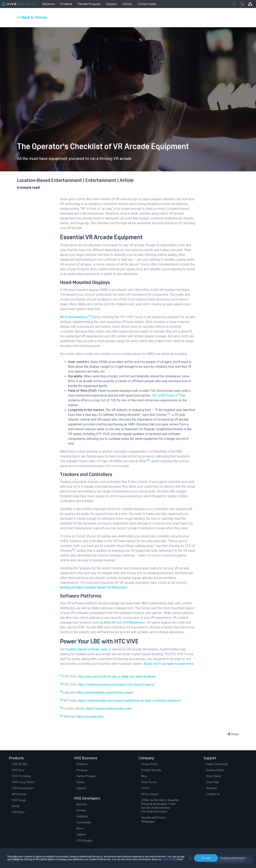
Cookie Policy (170, 859)
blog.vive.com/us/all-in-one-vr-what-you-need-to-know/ (117, 677)
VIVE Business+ (134, 622)
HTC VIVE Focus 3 (165, 395)
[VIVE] (19, 4)
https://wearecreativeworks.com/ (109, 709)
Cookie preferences (232, 858)
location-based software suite (87, 649)
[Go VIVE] (250, 4)
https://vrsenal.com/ (90, 717)
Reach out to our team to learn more (169, 664)
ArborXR (110, 622)
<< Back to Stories (32, 17)
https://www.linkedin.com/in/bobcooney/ (105, 693)
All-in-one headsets (74, 317)
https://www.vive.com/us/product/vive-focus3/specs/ (116, 685)
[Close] (234, 4)
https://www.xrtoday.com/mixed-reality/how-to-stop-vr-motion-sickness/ (130, 701)
